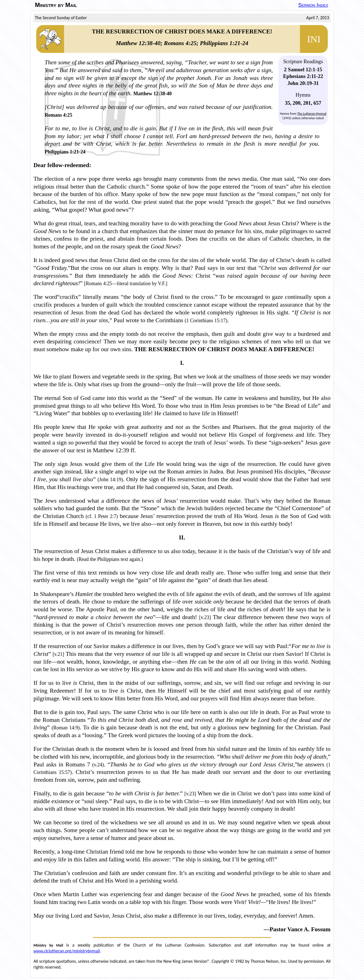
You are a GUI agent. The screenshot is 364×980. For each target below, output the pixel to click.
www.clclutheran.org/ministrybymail (67, 951)
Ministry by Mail (56, 5)
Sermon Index (313, 5)
